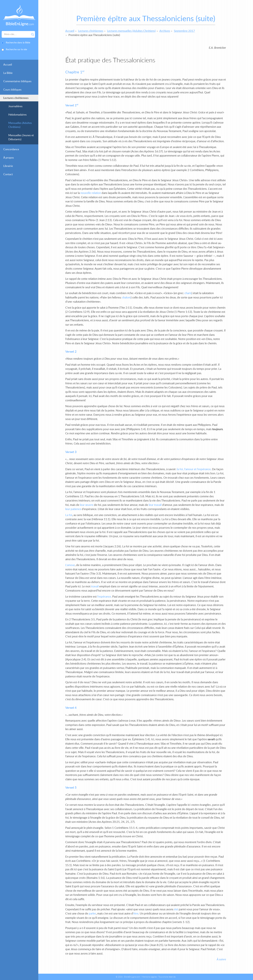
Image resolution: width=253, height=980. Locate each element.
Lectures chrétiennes (16, 98)
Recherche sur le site (16, 50)
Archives (165, 31)
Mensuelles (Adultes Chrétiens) (20, 125)
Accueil (8, 65)
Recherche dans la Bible (18, 43)
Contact (8, 174)
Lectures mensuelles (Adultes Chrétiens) (131, 31)
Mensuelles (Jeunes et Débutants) (21, 137)
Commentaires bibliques (17, 81)
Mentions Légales (149, 977)
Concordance (11, 149)
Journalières (15, 106)
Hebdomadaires (17, 115)
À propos (9, 158)
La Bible (8, 73)
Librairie (8, 166)
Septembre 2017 (184, 31)
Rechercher (32, 34)
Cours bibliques (12, 90)
